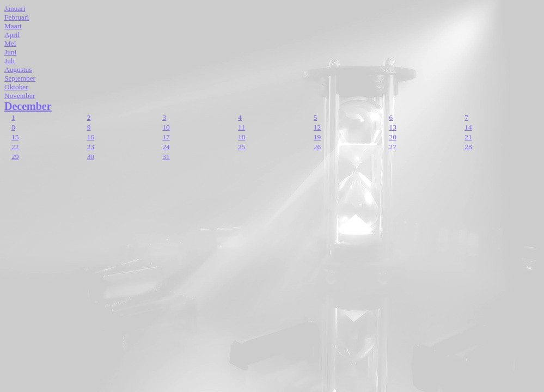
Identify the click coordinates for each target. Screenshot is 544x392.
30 (91, 157)
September (20, 78)
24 (166, 147)
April (12, 35)
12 (317, 127)
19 (317, 137)
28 (468, 147)
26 (317, 147)
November (20, 96)
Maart (13, 26)
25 (242, 147)
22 (15, 147)
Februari (17, 17)
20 (393, 137)
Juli (10, 61)
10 (166, 127)
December (28, 106)
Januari (15, 8)
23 (91, 147)
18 (242, 137)
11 (242, 127)
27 (393, 147)
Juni (10, 52)
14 (468, 127)
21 (468, 137)
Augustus (18, 69)
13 (393, 127)
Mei (10, 43)
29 (15, 157)
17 (166, 137)
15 (15, 137)
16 (91, 137)
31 (166, 157)
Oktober (16, 87)
